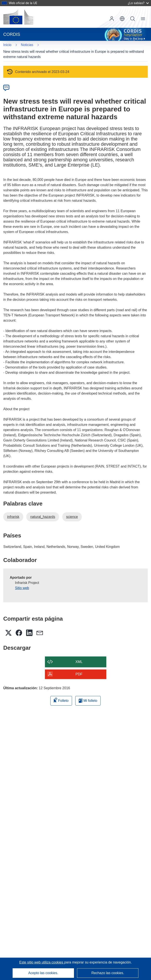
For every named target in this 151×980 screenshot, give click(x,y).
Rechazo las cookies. (108, 973)
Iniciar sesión (112, 19)
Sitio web (22, 588)
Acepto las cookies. (43, 973)
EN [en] (6, 87)
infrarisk (13, 517)
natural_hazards (43, 517)
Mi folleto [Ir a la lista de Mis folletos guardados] (88, 701)
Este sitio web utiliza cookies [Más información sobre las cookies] (42, 962)
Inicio (7, 45)
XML (79, 662)
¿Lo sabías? (138, 3)
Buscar (133, 19)
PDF (79, 674)
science (72, 517)
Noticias (27, 45)
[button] (122, 19)
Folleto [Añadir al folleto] (61, 700)
